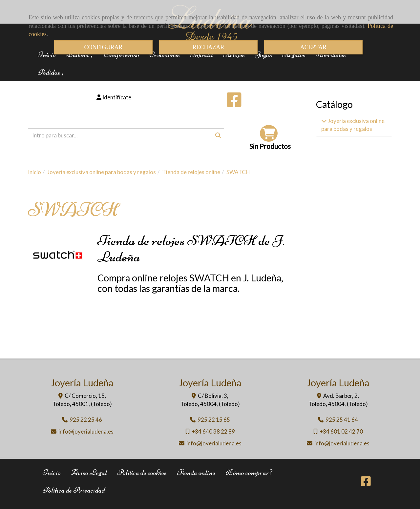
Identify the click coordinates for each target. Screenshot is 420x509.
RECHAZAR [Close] (208, 47)
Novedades (331, 55)
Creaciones (165, 55)
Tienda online (196, 472)
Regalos (294, 55)
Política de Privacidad (74, 490)
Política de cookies (142, 472)
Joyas (263, 55)
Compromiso (121, 55)
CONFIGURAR (103, 47)
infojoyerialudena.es (86, 431)
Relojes (234, 55)
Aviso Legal (89, 472)
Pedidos (51, 72)
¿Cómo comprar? (249, 472)
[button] (114, 97)
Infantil (201, 55)
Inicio (47, 55)
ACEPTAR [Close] (314, 47)
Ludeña (80, 55)
